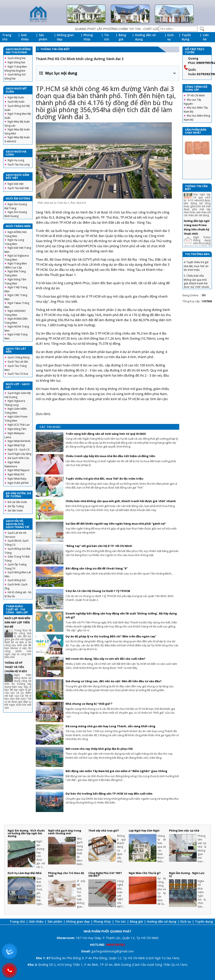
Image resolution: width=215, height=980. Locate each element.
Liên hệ (206, 37)
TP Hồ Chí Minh (196, 95)
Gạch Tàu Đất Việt (18, 188)
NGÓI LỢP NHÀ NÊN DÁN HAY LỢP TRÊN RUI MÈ (17, 622)
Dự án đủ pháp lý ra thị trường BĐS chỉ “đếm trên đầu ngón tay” (111, 636)
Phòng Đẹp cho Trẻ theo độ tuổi (66, 874)
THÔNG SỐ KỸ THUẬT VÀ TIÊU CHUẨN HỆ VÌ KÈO (16, 667)
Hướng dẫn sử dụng (145, 37)
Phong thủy (88, 37)
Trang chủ (7, 37)
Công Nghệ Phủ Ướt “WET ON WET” (105, 874)
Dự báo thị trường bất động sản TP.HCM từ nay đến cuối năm (109, 794)
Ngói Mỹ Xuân (16, 97)
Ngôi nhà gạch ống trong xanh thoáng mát (65, 832)
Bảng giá (122, 37)
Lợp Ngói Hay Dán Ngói (144, 831)
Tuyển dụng (186, 37)
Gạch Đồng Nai (17, 58)
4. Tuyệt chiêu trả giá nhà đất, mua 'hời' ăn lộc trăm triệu (196, 274)
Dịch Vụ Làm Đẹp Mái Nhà (25, 873)
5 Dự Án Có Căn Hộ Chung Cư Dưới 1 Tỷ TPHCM (98, 591)
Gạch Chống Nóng (19, 357)
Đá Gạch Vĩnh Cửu (18, 458)
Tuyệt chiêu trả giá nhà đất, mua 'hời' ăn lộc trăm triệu (104, 479)
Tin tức (107, 37)
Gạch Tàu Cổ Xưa (18, 374)
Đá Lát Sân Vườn (17, 502)
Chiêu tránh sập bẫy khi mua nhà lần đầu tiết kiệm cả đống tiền (110, 456)
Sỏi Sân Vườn (15, 510)
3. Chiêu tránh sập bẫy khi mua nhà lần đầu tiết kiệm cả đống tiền (197, 260)
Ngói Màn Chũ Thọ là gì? (145, 873)
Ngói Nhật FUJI (16, 445)
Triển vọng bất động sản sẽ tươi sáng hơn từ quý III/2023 (106, 434)
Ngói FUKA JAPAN (18, 483)
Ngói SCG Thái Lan (19, 425)
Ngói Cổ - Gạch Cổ (19, 450)
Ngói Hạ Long (16, 160)
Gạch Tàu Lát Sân (18, 362)
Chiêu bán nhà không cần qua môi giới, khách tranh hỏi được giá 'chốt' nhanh (121, 501)
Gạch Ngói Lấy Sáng (19, 454)
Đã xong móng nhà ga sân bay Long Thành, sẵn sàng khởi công (110, 726)
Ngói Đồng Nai (16, 62)
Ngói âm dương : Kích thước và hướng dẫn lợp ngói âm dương (26, 833)
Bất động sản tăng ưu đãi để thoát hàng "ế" (97, 568)
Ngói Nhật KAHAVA (19, 441)
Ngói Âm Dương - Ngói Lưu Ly (187, 874)
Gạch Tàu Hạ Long (19, 165)
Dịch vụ (171, 37)
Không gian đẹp (65, 37)
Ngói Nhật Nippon (19, 470)
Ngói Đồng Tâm (17, 429)
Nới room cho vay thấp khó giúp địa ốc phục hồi (99, 749)
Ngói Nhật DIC (16, 474)
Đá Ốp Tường (16, 506)
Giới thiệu (25, 37)
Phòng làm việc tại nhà (184, 831)
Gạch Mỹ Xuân (16, 102)
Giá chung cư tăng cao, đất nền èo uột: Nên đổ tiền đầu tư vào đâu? (114, 681)
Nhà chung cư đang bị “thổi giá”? (89, 704)
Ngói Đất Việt (16, 184)
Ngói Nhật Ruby (17, 479)
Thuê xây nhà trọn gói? (104, 831)
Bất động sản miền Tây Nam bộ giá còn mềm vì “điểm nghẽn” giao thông (116, 771)
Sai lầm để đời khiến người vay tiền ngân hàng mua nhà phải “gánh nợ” (116, 524)
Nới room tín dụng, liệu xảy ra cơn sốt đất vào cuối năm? (105, 659)
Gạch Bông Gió (17, 580)
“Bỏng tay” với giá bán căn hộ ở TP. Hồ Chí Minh (99, 546)
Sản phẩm (43, 37)
